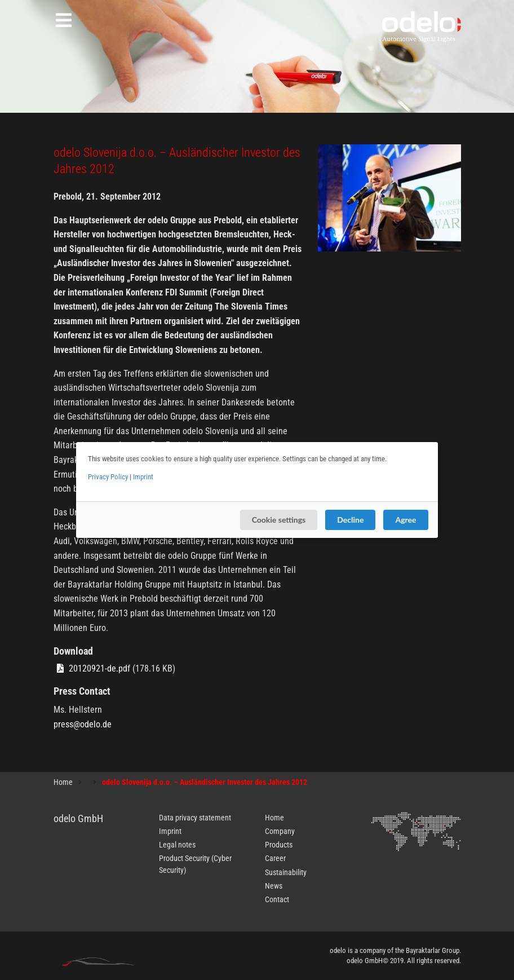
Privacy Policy (108, 477)
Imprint (143, 477)
